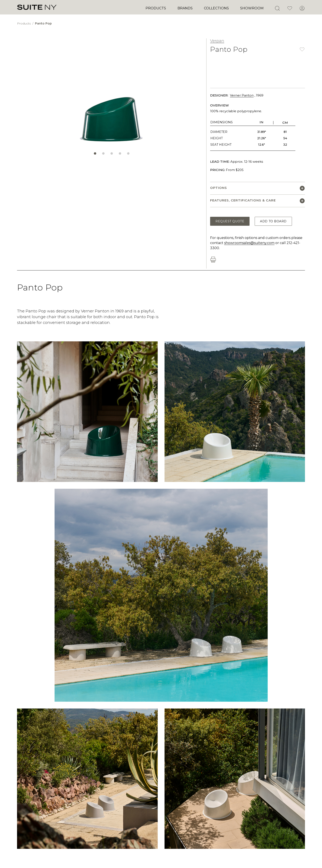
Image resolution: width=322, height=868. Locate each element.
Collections (216, 8)
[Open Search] (277, 8)
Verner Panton (242, 95)
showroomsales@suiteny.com (249, 243)
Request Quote (230, 221)
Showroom (252, 8)
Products (156, 8)
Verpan (217, 41)
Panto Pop (43, 23)
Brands (185, 8)
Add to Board (273, 221)
